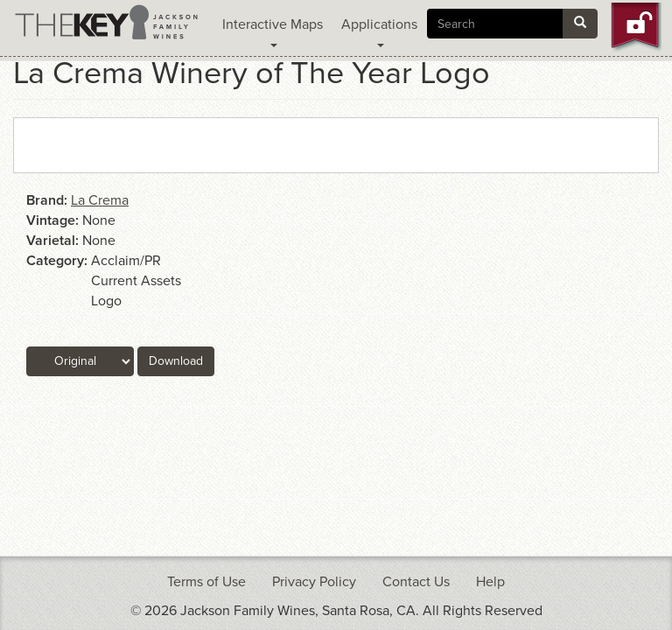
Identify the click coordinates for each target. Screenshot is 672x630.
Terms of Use (206, 582)
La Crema (100, 200)
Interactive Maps (273, 31)
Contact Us (416, 582)
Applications (379, 31)
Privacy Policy (314, 582)
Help (490, 582)
